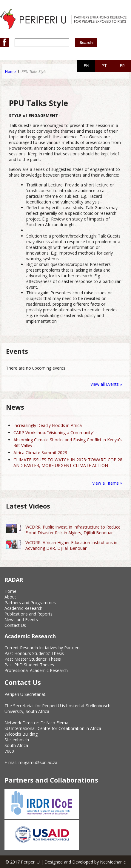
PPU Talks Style (34, 71)
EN (86, 66)
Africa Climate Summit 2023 (40, 453)
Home (10, 71)
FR (122, 66)
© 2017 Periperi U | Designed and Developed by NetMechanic (65, 862)
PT (104, 66)
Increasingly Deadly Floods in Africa (48, 425)
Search (86, 43)
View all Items (106, 483)
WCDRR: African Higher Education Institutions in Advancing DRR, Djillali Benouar (71, 545)
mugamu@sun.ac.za (38, 762)
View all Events (105, 384)
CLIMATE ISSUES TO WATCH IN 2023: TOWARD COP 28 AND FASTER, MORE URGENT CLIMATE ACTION (68, 463)
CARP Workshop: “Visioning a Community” (54, 433)
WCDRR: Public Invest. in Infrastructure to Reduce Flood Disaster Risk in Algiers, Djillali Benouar (73, 530)
